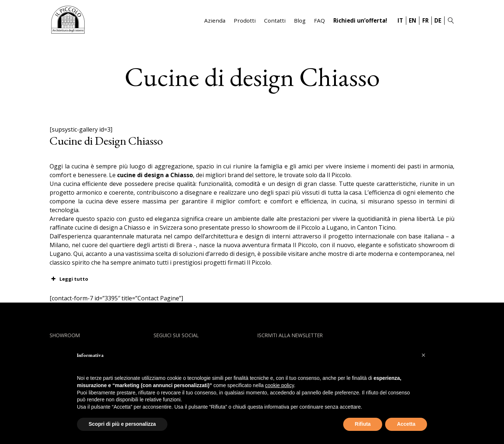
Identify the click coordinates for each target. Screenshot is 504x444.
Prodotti (245, 20)
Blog (300, 20)
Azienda (215, 20)
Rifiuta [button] (363, 424)
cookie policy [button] (280, 385)
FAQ (319, 20)
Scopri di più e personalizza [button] (122, 424)
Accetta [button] (406, 424)
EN (412, 20)
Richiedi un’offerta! (360, 20)
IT (400, 20)
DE (438, 20)
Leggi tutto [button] (69, 279)
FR (425, 20)
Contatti (275, 20)
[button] (423, 355)
